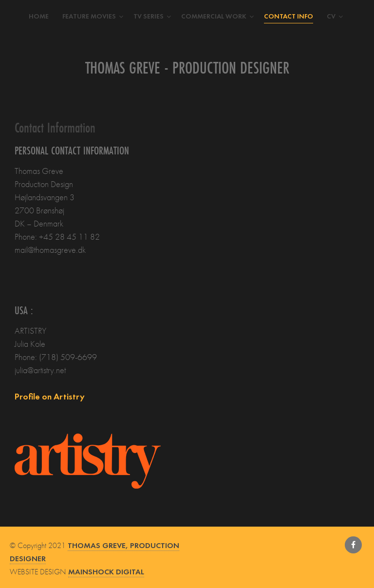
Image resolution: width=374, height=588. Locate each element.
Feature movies (89, 16)
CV (331, 16)
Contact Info (289, 16)
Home (39, 16)
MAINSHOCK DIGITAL (106, 572)
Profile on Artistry (50, 396)
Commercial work (214, 16)
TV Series (149, 16)
